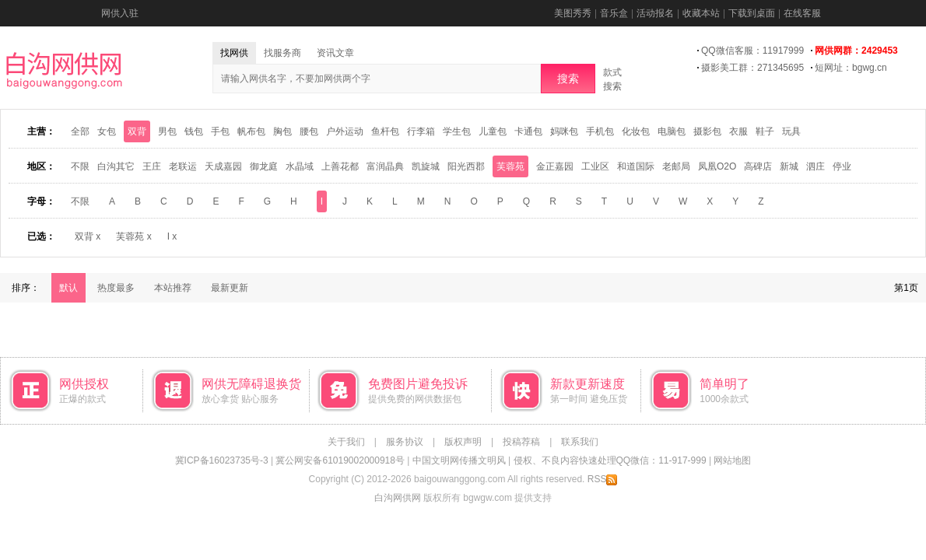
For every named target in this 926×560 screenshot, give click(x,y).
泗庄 (816, 166)
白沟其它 (116, 166)
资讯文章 (335, 53)
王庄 (152, 166)
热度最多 (116, 288)
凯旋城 (426, 166)
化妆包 (636, 131)
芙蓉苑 (510, 166)
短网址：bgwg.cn (851, 68)
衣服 (738, 131)
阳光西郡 (466, 166)
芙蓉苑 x (133, 236)
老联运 (183, 166)
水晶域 (300, 166)
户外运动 (345, 131)
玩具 (791, 131)
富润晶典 (385, 166)
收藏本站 (701, 13)
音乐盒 (614, 13)
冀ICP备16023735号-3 (222, 460)
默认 (68, 288)
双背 (137, 131)
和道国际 (636, 166)
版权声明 (463, 442)
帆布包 (251, 131)
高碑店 (758, 166)
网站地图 (732, 460)
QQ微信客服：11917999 (752, 51)
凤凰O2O (717, 166)
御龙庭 (264, 166)
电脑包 (672, 131)
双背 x (88, 236)
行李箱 (421, 131)
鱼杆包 (385, 131)
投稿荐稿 (521, 442)
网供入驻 (120, 13)
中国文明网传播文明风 (459, 460)
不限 (80, 166)
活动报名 (655, 13)
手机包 (600, 131)
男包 (167, 131)
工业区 (595, 166)
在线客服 (802, 13)
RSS (603, 479)
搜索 (568, 79)
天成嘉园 (223, 166)
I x (172, 236)
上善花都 (340, 166)
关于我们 (346, 442)
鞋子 (765, 131)
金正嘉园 (555, 166)
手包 (220, 131)
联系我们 (580, 442)
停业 (842, 166)
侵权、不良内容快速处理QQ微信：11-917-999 (610, 460)
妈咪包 (564, 131)
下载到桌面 (752, 13)
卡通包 (528, 131)
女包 (107, 131)
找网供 (234, 53)
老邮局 (676, 166)
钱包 (194, 131)
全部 (80, 131)
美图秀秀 (573, 13)
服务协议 (405, 442)
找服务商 (282, 53)
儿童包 (493, 131)
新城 (789, 166)
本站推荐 (173, 288)
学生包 (457, 131)
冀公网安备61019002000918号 (340, 460)
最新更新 (230, 288)
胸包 (282, 131)
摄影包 (707, 131)
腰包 (309, 131)
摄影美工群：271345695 (752, 68)
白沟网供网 (398, 498)
